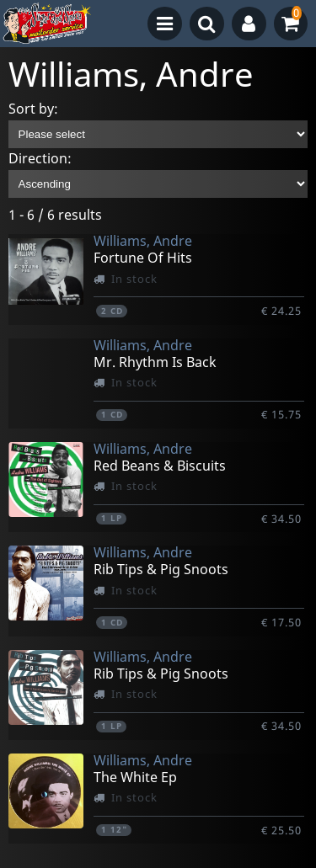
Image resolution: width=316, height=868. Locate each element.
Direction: (40, 158)
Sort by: (33, 109)
